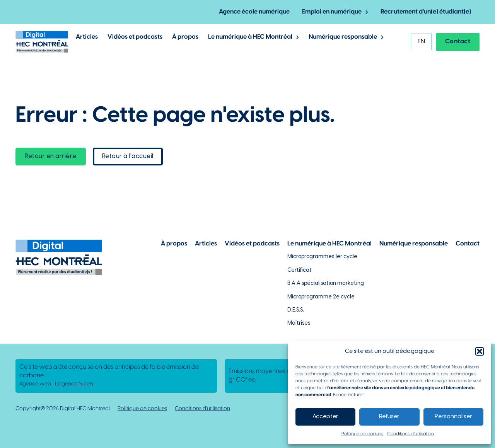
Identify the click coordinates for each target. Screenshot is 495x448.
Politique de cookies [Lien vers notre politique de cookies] (142, 409)
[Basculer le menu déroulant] (367, 12)
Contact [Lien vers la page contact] (458, 42)
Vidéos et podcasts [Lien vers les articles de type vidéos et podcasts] (135, 37)
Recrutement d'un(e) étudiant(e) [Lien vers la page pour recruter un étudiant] (426, 12)
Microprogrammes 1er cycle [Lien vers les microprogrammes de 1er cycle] (322, 257)
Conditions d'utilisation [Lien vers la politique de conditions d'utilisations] (202, 409)
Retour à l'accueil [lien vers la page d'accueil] (128, 156)
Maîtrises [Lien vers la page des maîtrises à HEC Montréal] (299, 323)
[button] (480, 351)
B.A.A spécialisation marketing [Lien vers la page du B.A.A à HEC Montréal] (326, 284)
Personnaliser (453, 417)
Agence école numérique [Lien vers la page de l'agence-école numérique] (254, 12)
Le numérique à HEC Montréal (250, 37)
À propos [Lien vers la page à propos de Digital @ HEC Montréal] (185, 37)
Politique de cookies (362, 434)
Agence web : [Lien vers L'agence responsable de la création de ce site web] (57, 384)
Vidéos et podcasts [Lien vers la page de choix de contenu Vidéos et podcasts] (252, 244)
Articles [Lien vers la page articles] (206, 244)
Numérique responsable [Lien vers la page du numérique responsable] (414, 244)
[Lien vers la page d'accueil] (42, 42)
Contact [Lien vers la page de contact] (468, 244)
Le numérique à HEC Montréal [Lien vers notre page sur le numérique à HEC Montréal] (329, 244)
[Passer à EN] (421, 42)
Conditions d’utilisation (411, 434)
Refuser (389, 417)
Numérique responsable (343, 37)
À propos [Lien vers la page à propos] (174, 244)
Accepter (325, 417)
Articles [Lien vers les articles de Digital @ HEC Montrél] (87, 37)
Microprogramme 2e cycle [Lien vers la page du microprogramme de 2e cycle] (321, 297)
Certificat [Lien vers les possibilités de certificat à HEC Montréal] (300, 270)
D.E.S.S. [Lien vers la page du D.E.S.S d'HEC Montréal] (296, 310)
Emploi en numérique (332, 12)
